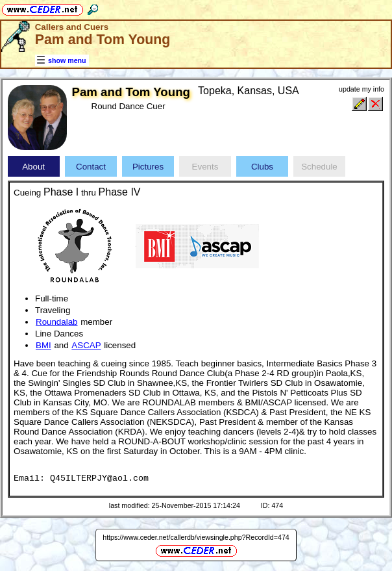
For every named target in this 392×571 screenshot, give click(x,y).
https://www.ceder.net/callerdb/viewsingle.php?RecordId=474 (196, 537)
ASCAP (86, 345)
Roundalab (56, 322)
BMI (43, 345)
